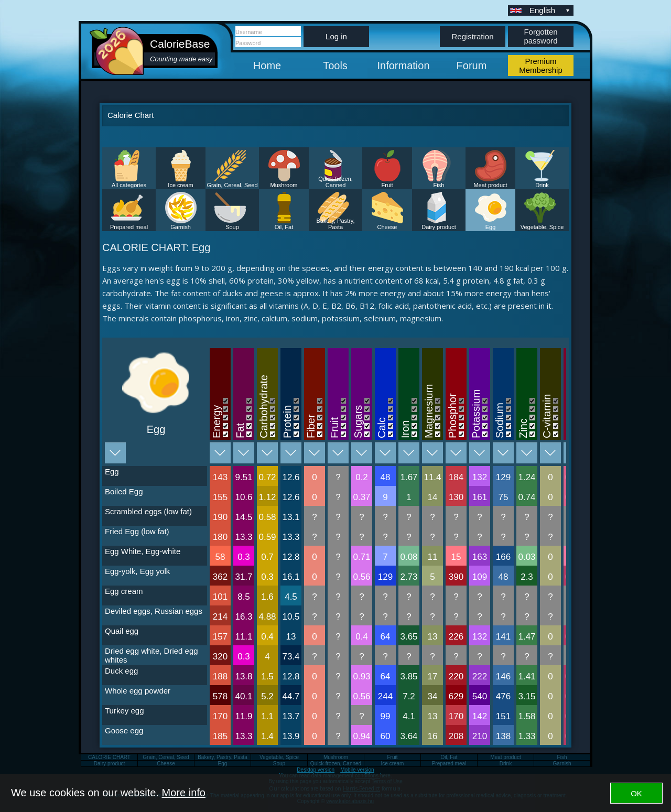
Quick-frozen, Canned (335, 182)
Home (267, 66)
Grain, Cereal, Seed (232, 185)
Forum (472, 66)
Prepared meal (129, 227)
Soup (232, 227)
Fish (439, 185)
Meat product (490, 185)
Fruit (387, 185)
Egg (491, 227)
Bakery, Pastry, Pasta (336, 224)
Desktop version (316, 770)
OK (636, 793)
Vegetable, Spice (542, 227)
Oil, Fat (284, 227)
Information (403, 66)
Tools (335, 66)
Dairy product (439, 227)
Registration (472, 36)
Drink (542, 185)
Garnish (181, 227)
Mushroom (284, 185)
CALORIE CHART (109, 757)
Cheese (387, 227)
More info (184, 793)
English (550, 10)
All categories (129, 185)
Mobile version (357, 770)
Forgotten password (540, 36)
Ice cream (180, 185)
